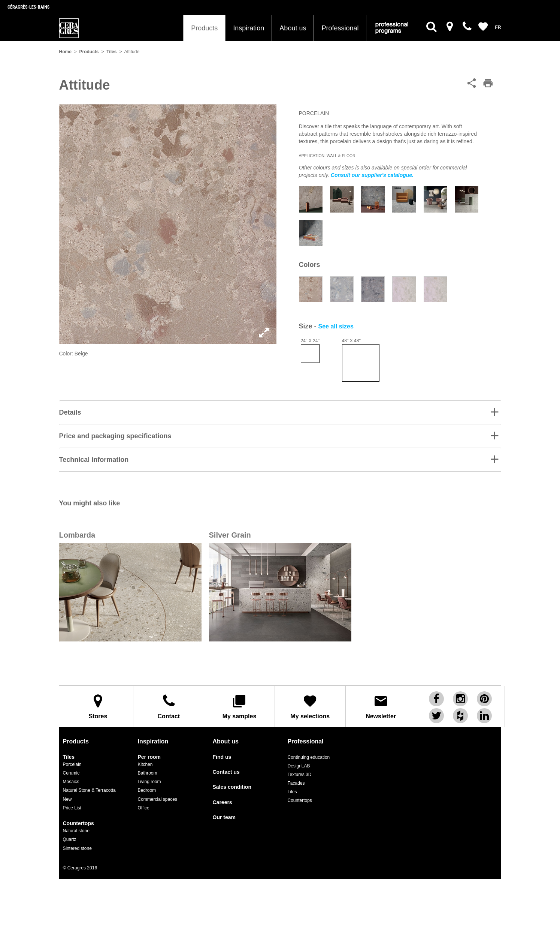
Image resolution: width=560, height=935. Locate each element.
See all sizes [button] (336, 326)
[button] (280, 412)
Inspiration (249, 28)
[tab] (280, 412)
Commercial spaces (158, 799)
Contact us (226, 772)
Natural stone (76, 831)
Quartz (70, 839)
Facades (296, 783)
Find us (222, 757)
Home (65, 52)
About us (293, 28)
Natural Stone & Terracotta (89, 790)
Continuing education (309, 757)
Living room (149, 782)
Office (144, 808)
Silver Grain (230, 535)
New (67, 799)
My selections (310, 706)
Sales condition (232, 787)
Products (204, 28)
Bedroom (147, 790)
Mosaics (71, 782)
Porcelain (72, 764)
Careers (223, 802)
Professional (340, 28)
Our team (224, 817)
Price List (72, 808)
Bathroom (148, 773)
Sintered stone (77, 848)
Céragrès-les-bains (28, 7)
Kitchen (145, 764)
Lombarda (77, 535)
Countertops (78, 823)
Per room (149, 757)
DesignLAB (299, 766)
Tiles (111, 52)
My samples (239, 706)
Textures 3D (300, 775)
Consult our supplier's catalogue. (372, 175)
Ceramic (71, 773)
